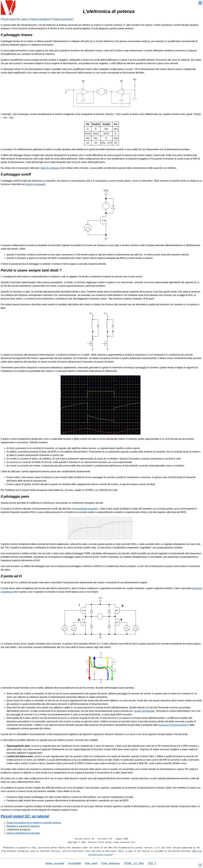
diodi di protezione (50, 168)
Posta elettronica (110, 863)
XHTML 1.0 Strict (134, 863)
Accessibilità (75, 863)
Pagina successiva (63, 19)
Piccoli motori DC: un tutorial (25, 816)
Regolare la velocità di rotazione (23, 826)
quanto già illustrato (145, 711)
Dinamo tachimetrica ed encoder (23, 833)
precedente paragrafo (87, 509)
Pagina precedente (40, 19)
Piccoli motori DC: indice (15, 19)
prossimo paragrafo (35, 184)
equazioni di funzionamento (173, 725)
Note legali (91, 863)
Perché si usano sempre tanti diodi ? (31, 270)
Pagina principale (55, 863)
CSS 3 (152, 863)
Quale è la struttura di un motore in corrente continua (34, 823)
